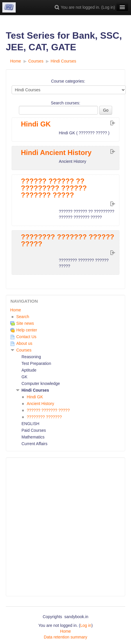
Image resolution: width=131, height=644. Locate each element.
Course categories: (68, 81)
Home (16, 310)
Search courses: (65, 103)
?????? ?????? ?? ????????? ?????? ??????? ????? (54, 188)
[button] (58, 7)
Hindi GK (36, 124)
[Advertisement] (65, 527)
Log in (108, 7)
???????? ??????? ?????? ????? (68, 240)
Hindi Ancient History (56, 153)
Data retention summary (65, 637)
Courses (24, 350)
